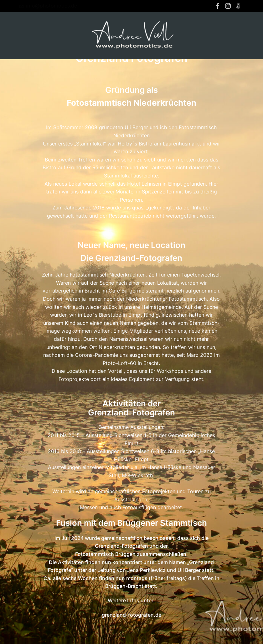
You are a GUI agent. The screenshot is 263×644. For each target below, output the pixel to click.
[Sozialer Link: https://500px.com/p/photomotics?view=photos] (239, 6)
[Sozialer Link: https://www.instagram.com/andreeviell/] (229, 6)
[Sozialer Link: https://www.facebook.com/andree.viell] (218, 6)
